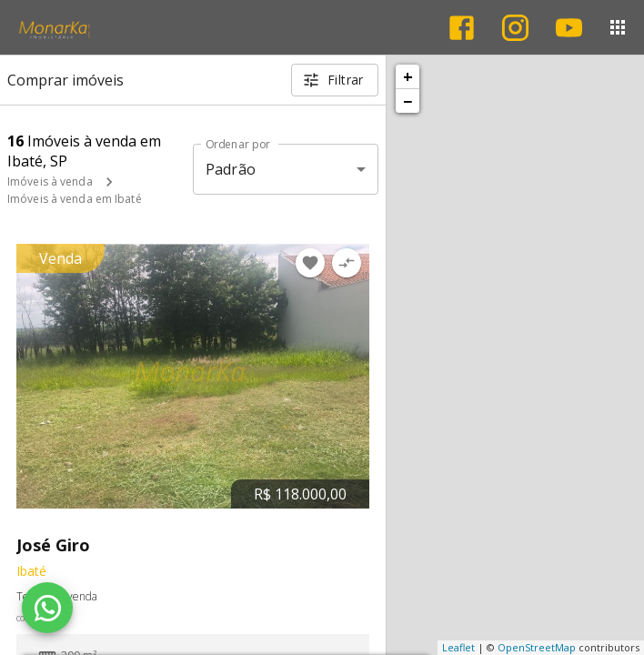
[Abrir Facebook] (462, 28)
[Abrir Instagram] (515, 28)
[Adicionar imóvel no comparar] (347, 263)
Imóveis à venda (50, 181)
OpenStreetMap (537, 647)
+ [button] (408, 76)
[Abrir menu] (618, 27)
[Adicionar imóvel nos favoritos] (310, 263)
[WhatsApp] (47, 608)
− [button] (408, 101)
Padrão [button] (231, 169)
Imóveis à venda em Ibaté (75, 199)
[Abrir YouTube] (569, 28)
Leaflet (458, 647)
